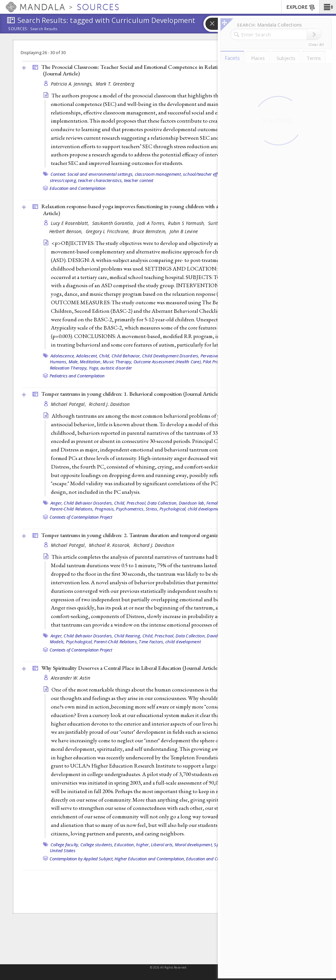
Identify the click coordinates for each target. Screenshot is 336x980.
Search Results (44, 29)
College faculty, (65, 845)
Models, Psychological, (72, 642)
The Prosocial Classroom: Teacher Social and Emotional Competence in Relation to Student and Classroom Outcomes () (174, 70)
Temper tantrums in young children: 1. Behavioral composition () (131, 394)
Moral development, (194, 845)
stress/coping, (64, 180)
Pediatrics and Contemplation (77, 376)
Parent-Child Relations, (72, 509)
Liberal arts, (162, 845)
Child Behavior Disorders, (88, 503)
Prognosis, (105, 509)
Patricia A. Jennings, (73, 84)
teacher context (139, 180)
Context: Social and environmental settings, (92, 174)
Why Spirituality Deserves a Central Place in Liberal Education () (130, 668)
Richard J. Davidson (109, 404)
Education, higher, (132, 845)
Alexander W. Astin (71, 678)
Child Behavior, (126, 356)
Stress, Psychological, (166, 509)
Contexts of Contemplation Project (81, 517)
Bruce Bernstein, (150, 231)
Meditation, (91, 362)
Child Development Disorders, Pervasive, (181, 356)
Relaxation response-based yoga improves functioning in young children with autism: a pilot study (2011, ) (168, 210)
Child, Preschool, (130, 503)
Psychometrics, (130, 509)
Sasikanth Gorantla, (114, 223)
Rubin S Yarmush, (187, 223)
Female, (214, 503)
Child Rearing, (128, 636)
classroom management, (158, 174)
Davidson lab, (192, 503)
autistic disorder (116, 368)
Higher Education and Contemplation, (150, 859)
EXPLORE (301, 8)
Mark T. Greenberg (115, 84)
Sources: (18, 29)
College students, (97, 845)
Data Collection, (162, 503)
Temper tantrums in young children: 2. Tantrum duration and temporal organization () (154, 535)
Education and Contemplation (78, 188)
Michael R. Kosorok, (110, 545)
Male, (74, 362)
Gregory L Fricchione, (108, 231)
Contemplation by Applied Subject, (82, 859)
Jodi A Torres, (152, 223)
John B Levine (184, 231)
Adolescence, (63, 356)
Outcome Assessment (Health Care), (168, 362)
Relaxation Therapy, (69, 368)
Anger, (57, 503)
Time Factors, (151, 642)
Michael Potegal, (69, 404)
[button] (328, 7)
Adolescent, (87, 356)
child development (205, 509)
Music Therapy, (118, 362)
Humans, (59, 362)
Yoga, (94, 368)
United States (63, 850)
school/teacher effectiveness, (211, 174)
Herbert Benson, (67, 231)
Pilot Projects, (216, 362)
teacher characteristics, (100, 180)
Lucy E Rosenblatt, (71, 223)
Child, (105, 356)
